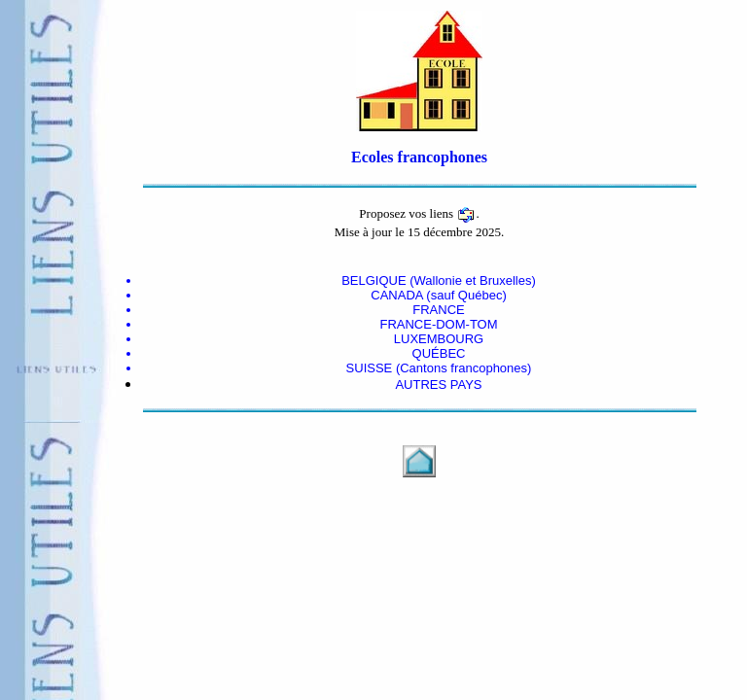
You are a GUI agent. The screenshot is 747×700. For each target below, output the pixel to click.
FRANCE (438, 310)
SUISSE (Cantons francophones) (439, 368)
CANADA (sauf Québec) (438, 295)
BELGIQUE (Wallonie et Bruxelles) (439, 280)
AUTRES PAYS (438, 385)
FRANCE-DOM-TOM (438, 324)
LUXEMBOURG (439, 339)
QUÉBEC (439, 353)
